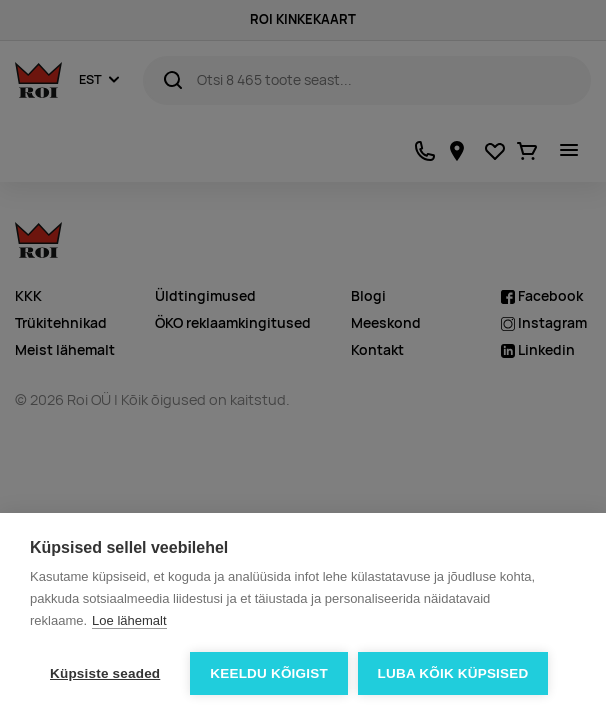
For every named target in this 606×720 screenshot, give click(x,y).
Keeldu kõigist (269, 673)
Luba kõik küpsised (453, 673)
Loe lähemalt (129, 620)
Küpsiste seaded (105, 673)
